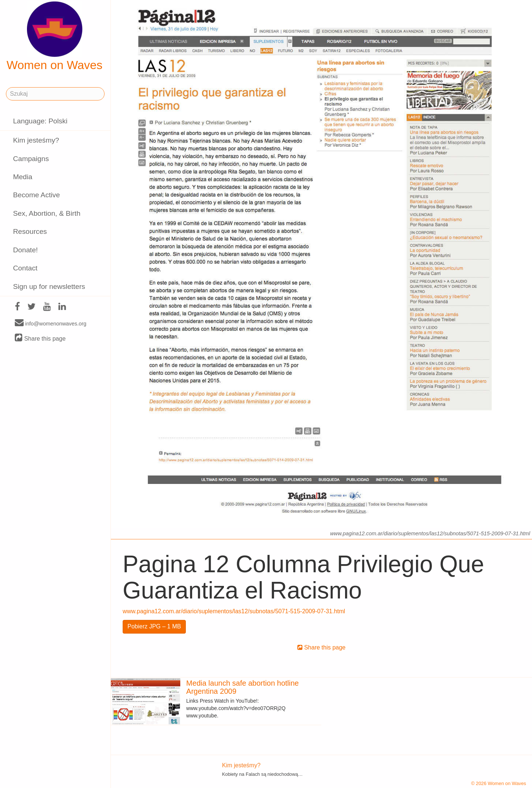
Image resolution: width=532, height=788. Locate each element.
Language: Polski (40, 121)
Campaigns (31, 159)
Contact (25, 268)
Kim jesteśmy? (36, 140)
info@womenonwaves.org (51, 323)
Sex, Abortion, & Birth (47, 213)
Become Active (36, 195)
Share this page (40, 338)
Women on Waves (55, 37)
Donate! (25, 250)
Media (23, 177)
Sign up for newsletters (49, 286)
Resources (30, 231)
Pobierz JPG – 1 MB (154, 626)
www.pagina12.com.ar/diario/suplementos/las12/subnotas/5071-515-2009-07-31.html (234, 611)
